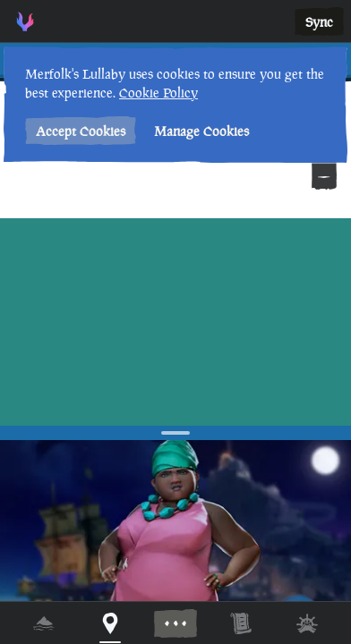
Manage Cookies (201, 131)
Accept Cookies (81, 131)
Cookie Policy (158, 93)
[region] (175, 322)
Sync (319, 22)
